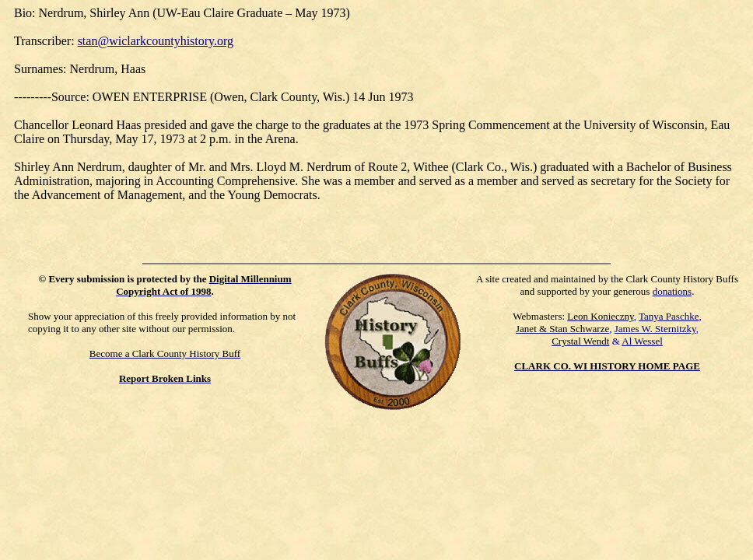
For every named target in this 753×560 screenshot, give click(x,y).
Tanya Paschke (669, 316)
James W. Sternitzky (655, 329)
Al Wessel (642, 341)
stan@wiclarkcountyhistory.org (156, 41)
